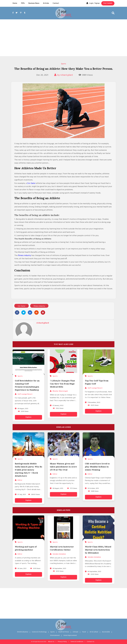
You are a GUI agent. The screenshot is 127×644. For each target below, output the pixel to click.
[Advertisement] (63, 38)
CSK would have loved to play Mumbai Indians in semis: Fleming (97, 467)
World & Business (23, 632)
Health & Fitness (64, 632)
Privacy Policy (62, 642)
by (63, 75)
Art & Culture (94, 632)
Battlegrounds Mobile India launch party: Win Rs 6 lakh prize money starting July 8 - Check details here (28, 470)
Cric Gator (31, 183)
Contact (56, 3)
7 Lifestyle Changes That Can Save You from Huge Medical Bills (62, 384)
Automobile (106, 632)
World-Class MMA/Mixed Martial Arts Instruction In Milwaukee (98, 550)
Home (15, 3)
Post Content (108, 3)
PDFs (23, 3)
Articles (46, 3)
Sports (64, 64)
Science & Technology (39, 632)
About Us (51, 642)
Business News (34, 3)
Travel (84, 632)
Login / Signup (93, 3)
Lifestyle (75, 632)
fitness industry (25, 255)
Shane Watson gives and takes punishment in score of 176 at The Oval (63, 467)
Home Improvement (70, 635)
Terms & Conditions (77, 642)
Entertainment (55, 635)
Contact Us (90, 642)
